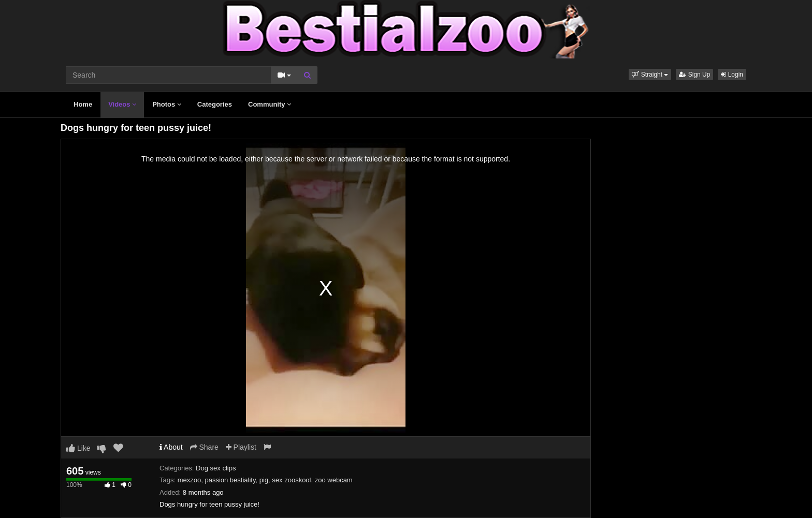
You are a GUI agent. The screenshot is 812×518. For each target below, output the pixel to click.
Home (83, 104)
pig (264, 480)
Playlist (241, 447)
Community (270, 104)
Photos (167, 104)
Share (204, 447)
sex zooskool (291, 480)
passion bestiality (230, 480)
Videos (122, 104)
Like (78, 448)
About (171, 447)
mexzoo (190, 480)
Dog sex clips (216, 468)
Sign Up (694, 75)
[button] (650, 75)
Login (732, 75)
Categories (215, 104)
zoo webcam (334, 480)
